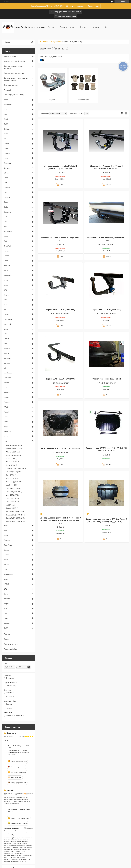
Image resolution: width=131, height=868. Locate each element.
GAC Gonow (8, 231)
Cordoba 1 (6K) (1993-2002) (16, 468)
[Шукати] (32, 42)
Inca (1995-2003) (12, 485)
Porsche (7, 402)
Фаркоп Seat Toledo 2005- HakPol (107, 379)
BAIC (6, 114)
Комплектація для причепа (14, 73)
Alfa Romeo (8, 105)
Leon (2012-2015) (12, 495)
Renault (7, 412)
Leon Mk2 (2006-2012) (14, 492)
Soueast (7, 540)
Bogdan (7, 604)
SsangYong (8, 545)
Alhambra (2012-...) (13, 452)
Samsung (7, 431)
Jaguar (6, 295)
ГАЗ (5, 613)
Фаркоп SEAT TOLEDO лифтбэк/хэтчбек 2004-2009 (107, 239)
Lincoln (6, 339)
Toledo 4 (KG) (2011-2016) (15, 522)
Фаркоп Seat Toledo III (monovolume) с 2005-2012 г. (60, 239)
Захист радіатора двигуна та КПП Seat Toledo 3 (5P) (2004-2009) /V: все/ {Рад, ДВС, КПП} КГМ (107, 520)
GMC (6, 241)
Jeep (6, 300)
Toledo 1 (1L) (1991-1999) (15, 512)
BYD (5, 139)
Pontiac (7, 397)
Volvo (6, 579)
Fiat (5, 222)
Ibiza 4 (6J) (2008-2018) (14, 482)
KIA (5, 309)
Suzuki (6, 555)
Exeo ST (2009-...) (12, 475)
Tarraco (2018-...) (12, 508)
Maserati (7, 348)
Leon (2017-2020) (12, 502)
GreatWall (7, 246)
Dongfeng (7, 212)
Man (6, 344)
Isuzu (6, 280)
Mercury (7, 363)
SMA (6, 530)
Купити (62, 185)
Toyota (6, 565)
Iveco (6, 285)
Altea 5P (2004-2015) (14, 455)
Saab (6, 422)
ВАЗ (5, 608)
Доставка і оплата (11, 644)
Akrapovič (7, 90)
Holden (6, 256)
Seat (60, 42)
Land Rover (8, 319)
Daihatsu (7, 197)
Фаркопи (53, 100)
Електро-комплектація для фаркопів (14, 67)
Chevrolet (7, 163)
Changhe (7, 153)
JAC (5, 290)
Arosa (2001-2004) (13, 462)
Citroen (7, 173)
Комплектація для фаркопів (14, 61)
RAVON (7, 407)
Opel (6, 388)
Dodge (6, 207)
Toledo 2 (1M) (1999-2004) (15, 515)
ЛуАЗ (6, 618)
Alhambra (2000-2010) (14, 445)
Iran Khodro (8, 275)
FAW (6, 217)
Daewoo (7, 188)
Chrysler (7, 168)
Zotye (6, 594)
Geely (6, 236)
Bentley (7, 119)
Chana (6, 149)
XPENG (6, 584)
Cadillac (7, 144)
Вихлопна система (11, 85)
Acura (6, 100)
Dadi (6, 183)
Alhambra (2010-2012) (14, 449)
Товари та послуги (67, 27)
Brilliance (7, 129)
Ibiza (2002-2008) (12, 478)
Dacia (6, 178)
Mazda (6, 353)
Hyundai (7, 266)
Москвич (7, 623)
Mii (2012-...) (10, 505)
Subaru (7, 550)
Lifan (6, 334)
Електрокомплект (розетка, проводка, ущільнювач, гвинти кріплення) (18, 752)
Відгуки (7, 639)
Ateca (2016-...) (11, 465)
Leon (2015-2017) (12, 498)
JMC (6, 305)
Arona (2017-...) (11, 459)
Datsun (6, 202)
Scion (6, 436)
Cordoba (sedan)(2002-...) (15, 472)
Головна (51, 27)
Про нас (83, 27)
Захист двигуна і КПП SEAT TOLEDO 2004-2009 (60, 448)
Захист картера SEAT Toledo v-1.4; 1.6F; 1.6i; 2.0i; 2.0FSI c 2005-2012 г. (107, 449)
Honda (6, 261)
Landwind (7, 324)
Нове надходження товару (14, 95)
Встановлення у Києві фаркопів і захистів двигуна (16, 79)
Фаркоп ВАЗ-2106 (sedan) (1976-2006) (19, 747)
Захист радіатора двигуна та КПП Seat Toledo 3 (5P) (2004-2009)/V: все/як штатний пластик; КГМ (60, 520)
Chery (6, 158)
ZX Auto (7, 599)
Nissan (6, 383)
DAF (5, 192)
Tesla (6, 560)
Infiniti (6, 270)
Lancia (6, 314)
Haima (6, 251)
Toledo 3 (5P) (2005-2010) (15, 518)
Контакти (96, 27)
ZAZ (6, 589)
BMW (6, 124)
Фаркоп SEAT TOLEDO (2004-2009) (60, 310)
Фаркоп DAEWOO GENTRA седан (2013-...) (19, 810)
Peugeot (7, 392)
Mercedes (7, 358)
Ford (6, 227)
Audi (6, 109)
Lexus (6, 329)
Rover (6, 417)
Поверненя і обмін (11, 649)
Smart (6, 535)
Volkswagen (8, 574)
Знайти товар (93, 6)
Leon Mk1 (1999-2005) (14, 488)
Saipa (6, 427)
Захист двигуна (83, 100)
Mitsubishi (8, 378)
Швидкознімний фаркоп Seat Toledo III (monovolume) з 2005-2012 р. (60, 167)
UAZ (6, 570)
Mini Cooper (8, 373)
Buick (6, 134)
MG (5, 368)
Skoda (6, 526)
